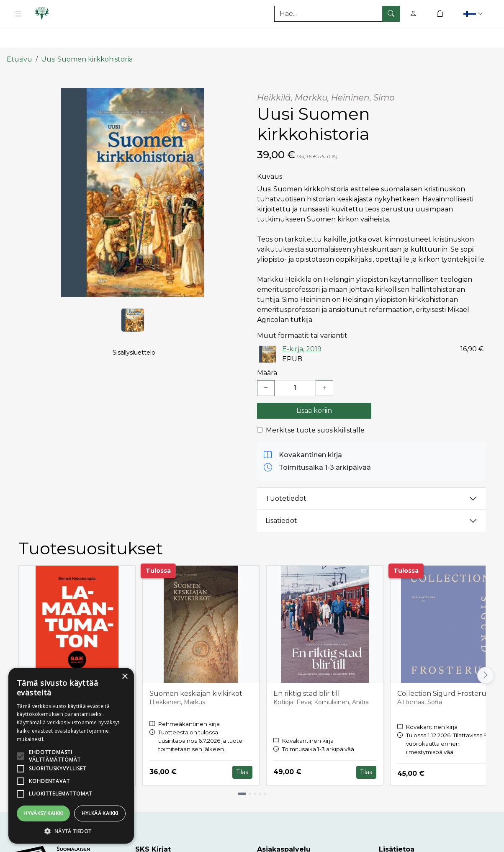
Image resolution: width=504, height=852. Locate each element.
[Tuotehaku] (337, 14)
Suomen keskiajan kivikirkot (196, 669)
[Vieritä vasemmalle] (18, 651)
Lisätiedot (281, 496)
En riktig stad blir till (307, 669)
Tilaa (242, 747)
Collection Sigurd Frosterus (443, 669)
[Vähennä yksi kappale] (266, 363)
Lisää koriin (314, 386)
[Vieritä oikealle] (486, 651)
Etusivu (19, 35)
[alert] (71, 756)
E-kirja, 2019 (302, 324)
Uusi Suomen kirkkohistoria (87, 35)
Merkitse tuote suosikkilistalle (315, 405)
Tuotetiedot (286, 474)
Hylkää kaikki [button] (100, 813)
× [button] (125, 677)
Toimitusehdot (403, 844)
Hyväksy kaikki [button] (43, 813)
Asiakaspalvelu (282, 844)
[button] (474, 14)
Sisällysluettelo (134, 337)
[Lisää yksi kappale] (324, 363)
